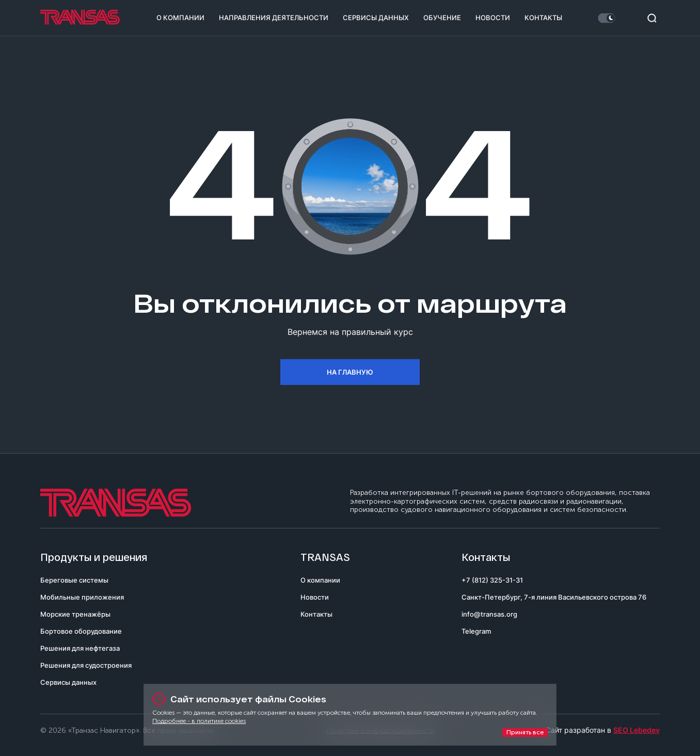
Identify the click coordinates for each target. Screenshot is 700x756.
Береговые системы (74, 580)
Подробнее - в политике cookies (199, 721)
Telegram (476, 631)
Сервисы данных (376, 18)
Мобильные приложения (82, 597)
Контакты (543, 18)
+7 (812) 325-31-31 (492, 580)
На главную (350, 372)
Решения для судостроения (86, 665)
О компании (180, 18)
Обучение (442, 18)
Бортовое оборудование (81, 631)
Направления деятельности (274, 18)
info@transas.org (489, 614)
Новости (493, 18)
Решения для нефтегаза (80, 648)
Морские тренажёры (75, 614)
